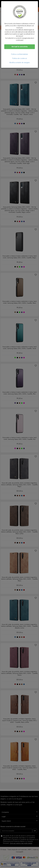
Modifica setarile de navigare (20, 63)
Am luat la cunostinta (20, 47)
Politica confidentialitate (20, 54)
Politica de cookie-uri (20, 58)
